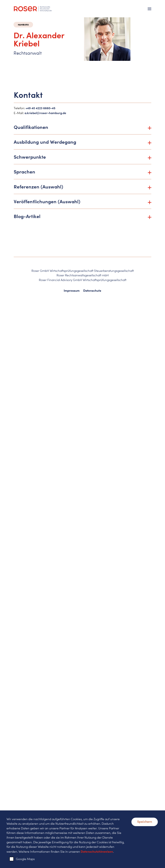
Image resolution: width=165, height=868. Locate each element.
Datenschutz (92, 291)
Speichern (145, 821)
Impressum (72, 291)
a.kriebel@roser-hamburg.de (45, 113)
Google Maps (25, 859)
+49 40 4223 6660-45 (41, 108)
